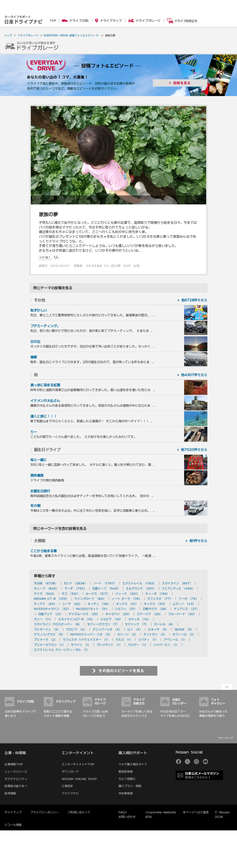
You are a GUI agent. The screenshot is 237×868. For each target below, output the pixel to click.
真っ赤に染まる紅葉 (45, 385)
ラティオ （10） (139, 619)
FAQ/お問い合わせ (127, 814)
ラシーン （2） (128, 634)
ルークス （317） (98, 594)
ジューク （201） (128, 594)
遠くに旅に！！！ (44, 416)
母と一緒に (39, 460)
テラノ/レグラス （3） (49, 634)
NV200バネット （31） (93, 609)
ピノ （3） (135, 629)
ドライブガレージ (28, 35)
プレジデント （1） (109, 645)
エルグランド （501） (141, 588)
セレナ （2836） (75, 583)
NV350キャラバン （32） (52, 609)
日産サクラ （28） (155, 609)
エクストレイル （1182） (139, 583)
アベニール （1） (175, 639)
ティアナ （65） (45, 604)
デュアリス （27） (186, 609)
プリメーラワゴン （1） (50, 645)
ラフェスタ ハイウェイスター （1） (86, 639)
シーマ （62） (72, 604)
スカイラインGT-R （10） (76, 619)
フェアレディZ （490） (178, 588)
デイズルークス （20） (84, 614)
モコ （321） (71, 594)
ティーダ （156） (157, 594)
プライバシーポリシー (45, 812)
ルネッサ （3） (158, 629)
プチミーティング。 (45, 326)
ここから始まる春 (44, 551)
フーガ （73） (188, 599)
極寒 (34, 357)
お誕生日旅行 (40, 491)
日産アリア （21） (50, 614)
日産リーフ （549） (106, 588)
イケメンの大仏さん (45, 401)
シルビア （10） (111, 619)
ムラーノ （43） (184, 604)
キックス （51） (127, 604)
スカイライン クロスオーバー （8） (58, 624)
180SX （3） (184, 629)
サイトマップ (226, 738)
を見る (194, 300)
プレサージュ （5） (47, 629)
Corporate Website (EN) (161, 814)
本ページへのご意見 (196, 812)
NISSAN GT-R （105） (51, 599)
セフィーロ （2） (184, 634)
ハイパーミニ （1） (166, 645)
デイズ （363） (45, 594)
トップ (8, 35)
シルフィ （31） (126, 609)
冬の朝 (35, 506)
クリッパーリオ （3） (107, 629)
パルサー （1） (138, 645)
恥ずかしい (39, 310)
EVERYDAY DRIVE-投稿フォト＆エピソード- (72, 35)
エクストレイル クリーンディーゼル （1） (62, 650)
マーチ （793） (75, 588)
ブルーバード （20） (182, 614)
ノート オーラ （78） (127, 599)
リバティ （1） (148, 639)
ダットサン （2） (155, 634)
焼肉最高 (37, 476)
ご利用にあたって (79, 812)
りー (34, 432)
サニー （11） (43, 619)
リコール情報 (13, 825)
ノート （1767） (105, 583)
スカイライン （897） (177, 583)
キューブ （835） (46, 588)
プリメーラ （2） (46, 639)
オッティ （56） (99, 604)
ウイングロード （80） (90, 599)
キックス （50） (155, 604)
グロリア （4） (76, 629)
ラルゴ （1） (124, 639)
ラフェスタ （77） (160, 599)
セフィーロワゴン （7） (103, 624)
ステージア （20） (150, 614)
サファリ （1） (81, 645)
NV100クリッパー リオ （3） (91, 634)
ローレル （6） (164, 624)
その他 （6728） (46, 583)
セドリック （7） (137, 624)
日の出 (35, 342)
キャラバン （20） (118, 614)
